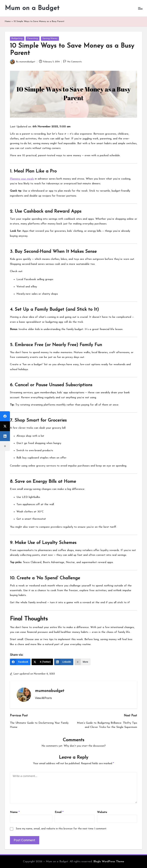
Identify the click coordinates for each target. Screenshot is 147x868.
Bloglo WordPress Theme (109, 862)
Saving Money (50, 38)
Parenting (33, 38)
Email (59, 812)
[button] (43, 698)
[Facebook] (20, 662)
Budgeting (17, 38)
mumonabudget (50, 691)
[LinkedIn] (64, 662)
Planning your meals (22, 179)
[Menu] (140, 8)
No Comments (72, 61)
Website (102, 812)
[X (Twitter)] (42, 662)
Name (15, 812)
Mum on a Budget (32, 8)
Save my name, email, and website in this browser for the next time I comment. (61, 829)
